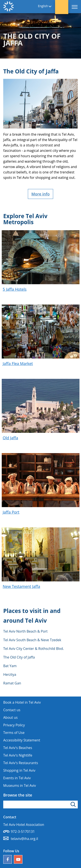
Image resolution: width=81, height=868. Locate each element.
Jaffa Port (11, 512)
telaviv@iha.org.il (24, 839)
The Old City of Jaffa (19, 657)
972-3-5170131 (23, 832)
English (43, 6)
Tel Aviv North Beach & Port (25, 631)
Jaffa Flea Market (18, 363)
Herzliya (10, 674)
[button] (62, 7)
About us (10, 717)
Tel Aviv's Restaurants (21, 763)
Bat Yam (10, 666)
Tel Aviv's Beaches (18, 748)
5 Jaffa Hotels (15, 289)
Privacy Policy (14, 725)
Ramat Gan (12, 683)
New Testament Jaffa (21, 586)
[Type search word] (40, 805)
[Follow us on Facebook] (8, 859)
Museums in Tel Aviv (20, 785)
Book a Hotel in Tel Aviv (22, 702)
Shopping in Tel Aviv (19, 770)
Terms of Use (14, 733)
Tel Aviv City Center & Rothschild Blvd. (34, 649)
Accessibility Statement (22, 740)
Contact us (12, 710)
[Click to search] (74, 805)
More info (40, 194)
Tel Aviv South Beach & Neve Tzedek (32, 640)
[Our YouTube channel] (18, 859)
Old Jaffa (10, 438)
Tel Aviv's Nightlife (18, 755)
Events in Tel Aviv (17, 778)
